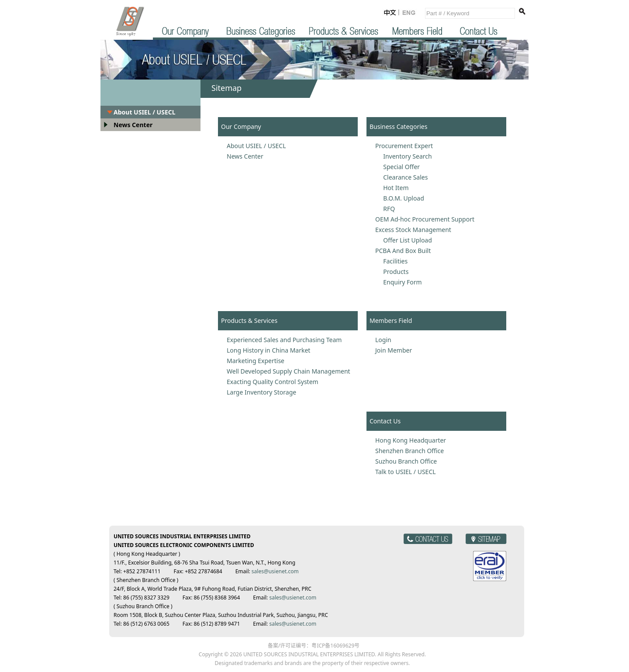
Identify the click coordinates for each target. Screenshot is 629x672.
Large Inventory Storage (261, 392)
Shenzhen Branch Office (410, 451)
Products (392, 272)
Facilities (391, 261)
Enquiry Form (399, 282)
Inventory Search (404, 156)
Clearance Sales (401, 177)
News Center (133, 125)
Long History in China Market (268, 350)
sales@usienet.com (275, 571)
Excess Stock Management (413, 230)
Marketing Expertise (256, 361)
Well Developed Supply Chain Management (289, 371)
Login (383, 340)
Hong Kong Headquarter (411, 440)
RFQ (385, 209)
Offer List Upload (404, 240)
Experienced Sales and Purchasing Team (284, 340)
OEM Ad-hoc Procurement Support (425, 219)
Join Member (394, 350)
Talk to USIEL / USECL (406, 472)
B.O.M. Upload (400, 198)
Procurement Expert (404, 146)
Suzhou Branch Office (406, 461)
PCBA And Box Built (403, 251)
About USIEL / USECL (145, 112)
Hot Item (392, 188)
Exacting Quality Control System (273, 382)
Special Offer (397, 167)
